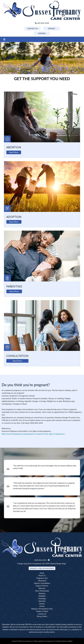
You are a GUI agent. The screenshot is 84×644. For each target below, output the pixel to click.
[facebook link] (49, 560)
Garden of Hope (42, 611)
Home (42, 573)
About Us (42, 575)
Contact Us (42, 614)
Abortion (14, 147)
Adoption (14, 217)
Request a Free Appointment (42, 568)
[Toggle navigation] (4, 39)
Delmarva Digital (67, 641)
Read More (14, 152)
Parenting (14, 287)
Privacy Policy (42, 616)
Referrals (42, 588)
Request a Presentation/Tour (42, 609)
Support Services (42, 586)
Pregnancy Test (42, 578)
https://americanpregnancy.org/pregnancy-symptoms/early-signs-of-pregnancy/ (33, 434)
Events (42, 606)
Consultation (17, 356)
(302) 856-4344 (40, 560)
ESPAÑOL (42, 33)
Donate (42, 604)
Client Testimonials (42, 591)
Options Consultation (42, 583)
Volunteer (42, 601)
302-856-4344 (42, 23)
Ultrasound (42, 581)
